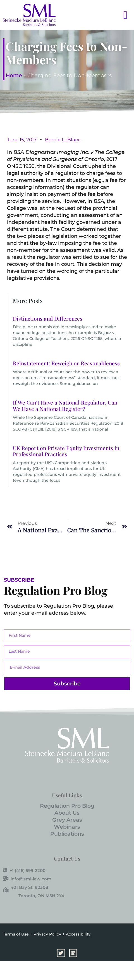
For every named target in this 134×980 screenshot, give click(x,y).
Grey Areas (67, 820)
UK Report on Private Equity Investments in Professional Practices (66, 451)
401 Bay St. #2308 (26, 887)
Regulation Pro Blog (67, 806)
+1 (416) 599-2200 (24, 870)
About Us (67, 813)
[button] (119, 15)
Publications (67, 834)
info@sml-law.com (27, 879)
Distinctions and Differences (48, 318)
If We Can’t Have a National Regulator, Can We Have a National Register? (65, 406)
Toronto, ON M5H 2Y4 (41, 896)
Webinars (67, 827)
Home (14, 75)
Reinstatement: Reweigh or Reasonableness (66, 363)
